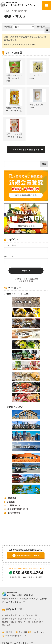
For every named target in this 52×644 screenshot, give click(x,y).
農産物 (5, 622)
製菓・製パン (25, 619)
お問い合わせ (14, 513)
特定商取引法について (18, 509)
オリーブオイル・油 (28, 615)
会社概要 (11, 502)
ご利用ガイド (14, 506)
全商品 (7, 11)
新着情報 (12, 498)
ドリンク (37, 619)
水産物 (35, 622)
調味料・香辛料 (9, 619)
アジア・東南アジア (19, 11)
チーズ (27, 622)
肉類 (41, 622)
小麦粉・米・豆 (9, 615)
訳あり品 (6, 625)
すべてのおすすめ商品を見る (26, 150)
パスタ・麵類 (16, 622)
